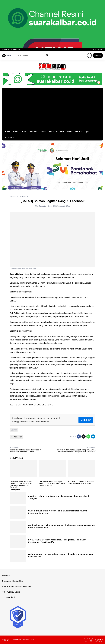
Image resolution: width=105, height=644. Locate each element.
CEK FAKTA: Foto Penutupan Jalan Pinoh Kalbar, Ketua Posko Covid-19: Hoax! (52, 483)
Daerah (43, 132)
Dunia (51, 132)
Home (8, 132)
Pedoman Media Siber (13, 581)
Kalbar (23, 132)
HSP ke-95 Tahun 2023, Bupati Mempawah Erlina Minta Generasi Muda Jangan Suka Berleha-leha (76, 451)
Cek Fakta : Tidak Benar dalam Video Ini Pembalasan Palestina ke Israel (25, 451)
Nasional (60, 132)
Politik (77, 132)
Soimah (14, 430)
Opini (87, 132)
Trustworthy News (11, 592)
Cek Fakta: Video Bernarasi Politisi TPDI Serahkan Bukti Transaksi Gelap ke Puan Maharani (21, 484)
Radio (15, 132)
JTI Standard (9, 597)
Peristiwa (33, 132)
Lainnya (9, 137)
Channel (98, 55)
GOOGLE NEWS (45, 405)
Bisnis (69, 132)
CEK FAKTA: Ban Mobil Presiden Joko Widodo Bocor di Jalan (81, 483)
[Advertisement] (52, 108)
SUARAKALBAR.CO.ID (20, 640)
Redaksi (6, 576)
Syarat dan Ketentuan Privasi (17, 586)
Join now (86, 420)
